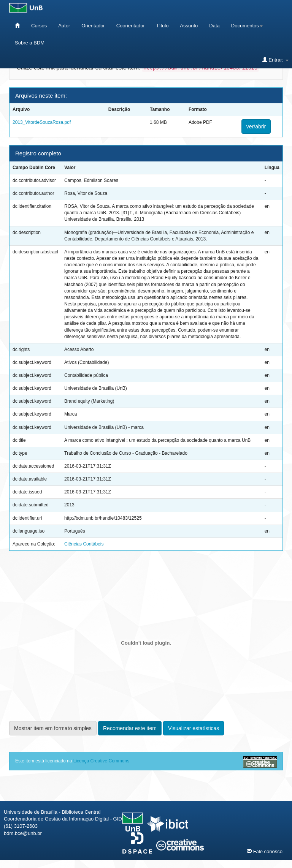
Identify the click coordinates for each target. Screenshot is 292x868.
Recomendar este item (130, 728)
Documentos (247, 26)
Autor (64, 26)
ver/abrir (256, 126)
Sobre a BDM (30, 43)
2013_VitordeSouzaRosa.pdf (42, 122)
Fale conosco (265, 851)
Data (214, 26)
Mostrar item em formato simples (53, 728)
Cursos (39, 26)
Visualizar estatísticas (194, 728)
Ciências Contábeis (84, 544)
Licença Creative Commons (101, 761)
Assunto (189, 26)
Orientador (93, 26)
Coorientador (131, 26)
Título (163, 26)
